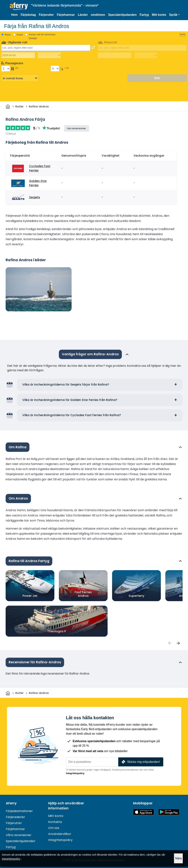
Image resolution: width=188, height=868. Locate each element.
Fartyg (144, 15)
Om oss (54, 828)
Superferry (136, 596)
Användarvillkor (60, 834)
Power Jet (30, 596)
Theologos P (57, 631)
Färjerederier (15, 817)
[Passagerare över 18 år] (6, 69)
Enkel (20, 35)
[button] (174, 15)
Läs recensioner (77, 128)
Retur (8, 35)
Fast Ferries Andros (83, 594)
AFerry (11, 803)
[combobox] (46, 48)
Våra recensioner (19, 835)
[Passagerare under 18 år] (55, 69)
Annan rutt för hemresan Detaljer (42, 36)
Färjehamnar (66, 15)
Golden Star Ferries (38, 183)
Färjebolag (28, 15)
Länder (83, 15)
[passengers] (170, 643)
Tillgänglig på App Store (144, 812)
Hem (15, 15)
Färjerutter (46, 15)
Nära (179, 858)
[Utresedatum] (18, 55)
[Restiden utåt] (49, 55)
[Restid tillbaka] (146, 55)
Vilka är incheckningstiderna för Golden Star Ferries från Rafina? (70, 400)
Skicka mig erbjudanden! (140, 762)
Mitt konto (159, 15)
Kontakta (55, 822)
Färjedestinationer (19, 811)
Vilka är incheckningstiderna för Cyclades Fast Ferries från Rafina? (72, 415)
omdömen (98, 15)
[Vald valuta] (20, 78)
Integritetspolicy (75, 773)
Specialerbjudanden (122, 15)
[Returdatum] (115, 55)
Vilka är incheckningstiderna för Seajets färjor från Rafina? (66, 385)
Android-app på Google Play (169, 812)
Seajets (35, 197)
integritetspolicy (11, 859)
